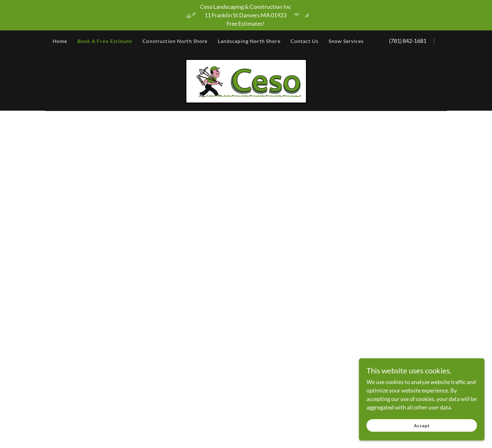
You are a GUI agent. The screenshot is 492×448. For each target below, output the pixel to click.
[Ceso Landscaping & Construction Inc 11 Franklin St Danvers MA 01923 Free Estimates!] (246, 15)
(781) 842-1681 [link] (408, 41)
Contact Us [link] (305, 41)
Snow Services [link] (346, 41)
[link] (246, 81)
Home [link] (60, 41)
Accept (422, 426)
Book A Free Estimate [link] (105, 41)
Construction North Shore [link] (175, 41)
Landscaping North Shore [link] (249, 41)
